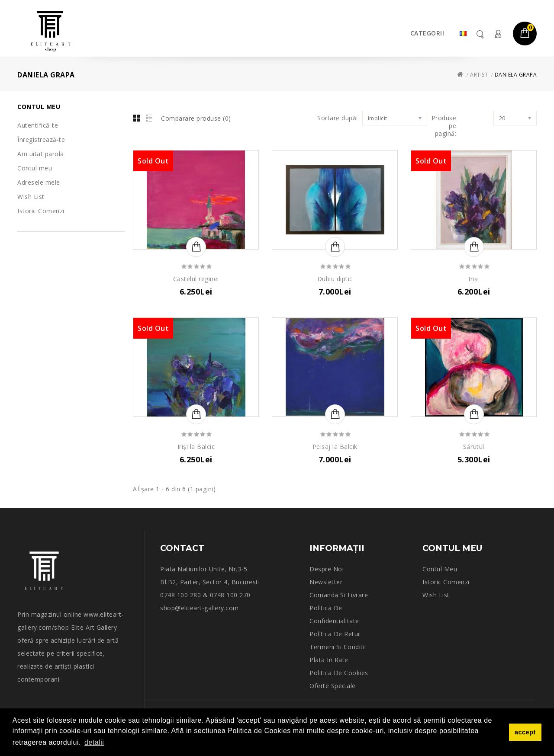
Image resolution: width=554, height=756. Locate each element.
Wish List (31, 197)
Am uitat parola (41, 154)
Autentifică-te (38, 125)
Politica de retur (335, 634)
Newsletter (326, 582)
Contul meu (498, 34)
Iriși (474, 279)
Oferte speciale (333, 686)
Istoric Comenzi (41, 211)
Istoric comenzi (446, 582)
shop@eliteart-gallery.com (200, 608)
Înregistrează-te (41, 139)
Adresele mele (39, 182)
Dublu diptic (335, 279)
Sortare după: (338, 118)
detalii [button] (94, 742)
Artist (479, 75)
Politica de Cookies (339, 673)
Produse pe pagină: (444, 126)
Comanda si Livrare (339, 595)
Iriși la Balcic (196, 447)
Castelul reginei (196, 279)
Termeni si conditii (338, 647)
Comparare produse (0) (196, 118)
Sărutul (474, 447)
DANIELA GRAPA (516, 75)
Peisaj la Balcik (335, 447)
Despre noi (327, 569)
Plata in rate (329, 660)
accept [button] (525, 732)
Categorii (427, 33)
